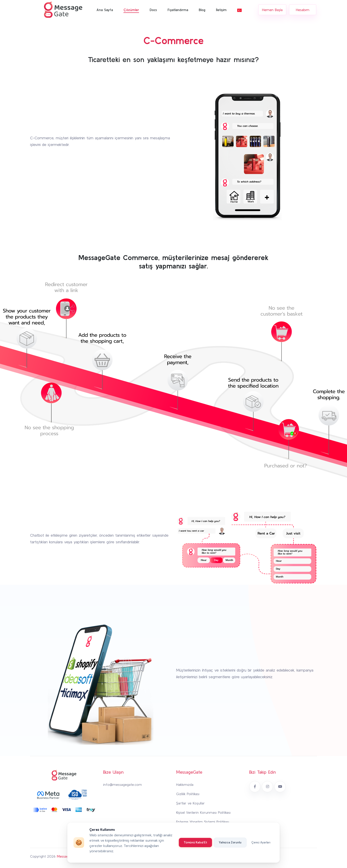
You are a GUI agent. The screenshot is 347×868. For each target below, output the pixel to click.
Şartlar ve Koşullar (190, 803)
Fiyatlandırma (178, 10)
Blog (202, 10)
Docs (153, 10)
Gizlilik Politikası (188, 794)
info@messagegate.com (122, 785)
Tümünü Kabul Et (195, 842)
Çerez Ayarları (261, 842)
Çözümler (131, 10)
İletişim (221, 10)
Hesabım (303, 10)
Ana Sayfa (105, 10)
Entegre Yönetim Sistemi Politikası (203, 822)
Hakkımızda (185, 785)
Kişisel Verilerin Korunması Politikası (203, 812)
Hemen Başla (272, 10)
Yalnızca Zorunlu (230, 842)
